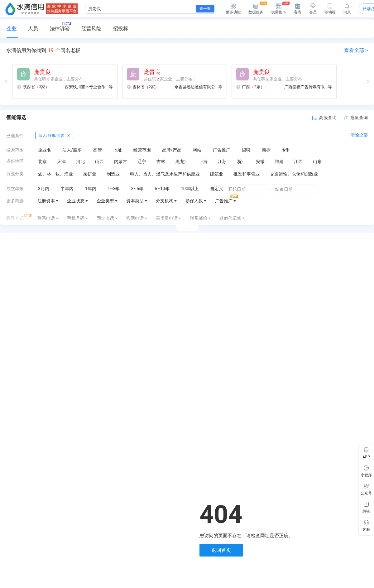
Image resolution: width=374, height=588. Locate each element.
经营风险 (91, 29)
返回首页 (221, 550)
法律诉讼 (60, 27)
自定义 (217, 189)
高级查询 (324, 118)
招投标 (121, 29)
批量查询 (356, 118)
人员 (33, 29)
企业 (12, 29)
